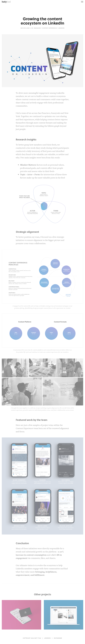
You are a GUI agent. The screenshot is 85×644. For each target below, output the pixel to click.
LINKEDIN (47, 638)
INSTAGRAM (58, 638)
